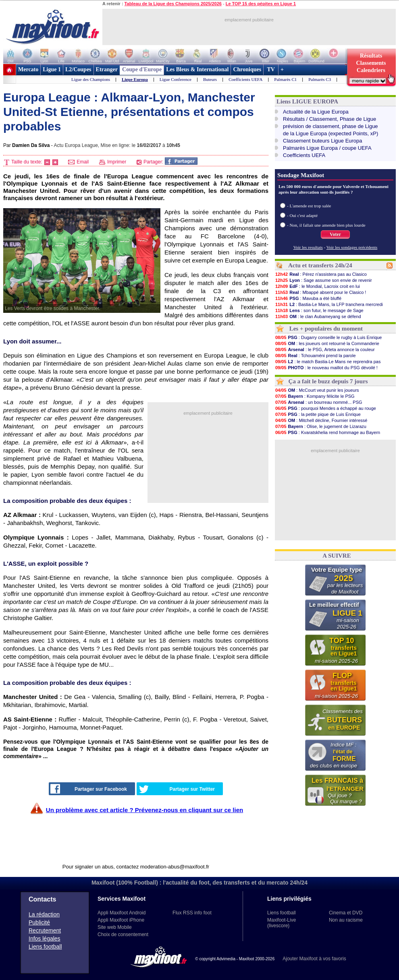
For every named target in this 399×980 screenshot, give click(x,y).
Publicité (39, 922)
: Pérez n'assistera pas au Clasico (321, 274)
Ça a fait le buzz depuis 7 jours (328, 381)
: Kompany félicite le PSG (315, 396)
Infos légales (45, 939)
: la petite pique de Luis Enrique (318, 414)
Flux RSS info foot (192, 913)
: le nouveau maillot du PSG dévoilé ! (326, 368)
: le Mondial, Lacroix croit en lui (317, 286)
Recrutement (45, 930)
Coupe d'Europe (142, 69)
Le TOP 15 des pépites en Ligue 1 (261, 4)
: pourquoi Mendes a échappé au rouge (325, 408)
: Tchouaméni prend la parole (315, 356)
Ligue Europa (135, 79)
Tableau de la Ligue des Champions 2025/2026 (173, 4)
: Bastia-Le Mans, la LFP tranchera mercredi (329, 304)
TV (271, 69)
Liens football (45, 947)
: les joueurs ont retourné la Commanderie (327, 343)
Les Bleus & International (197, 69)
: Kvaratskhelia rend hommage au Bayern (327, 432)
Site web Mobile (115, 927)
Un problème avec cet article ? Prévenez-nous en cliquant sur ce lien (144, 810)
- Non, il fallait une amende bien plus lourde (326, 225)
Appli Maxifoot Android (122, 913)
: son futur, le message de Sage (319, 310)
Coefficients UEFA (245, 79)
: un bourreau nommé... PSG (319, 402)
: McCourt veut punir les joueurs (317, 390)
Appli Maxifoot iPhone (121, 920)
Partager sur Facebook (89, 789)
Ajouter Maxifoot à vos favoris (314, 959)
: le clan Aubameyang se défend (318, 316)
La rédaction (44, 914)
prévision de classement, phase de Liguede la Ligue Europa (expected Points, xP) (330, 130)
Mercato (28, 69)
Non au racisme (346, 920)
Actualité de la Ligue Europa (316, 112)
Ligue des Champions (91, 79)
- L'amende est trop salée (309, 206)
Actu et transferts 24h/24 (320, 265)
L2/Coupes (78, 69)
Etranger (107, 69)
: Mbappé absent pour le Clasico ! (320, 292)
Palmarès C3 (320, 79)
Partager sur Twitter (177, 789)
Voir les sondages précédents (352, 247)
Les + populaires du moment (326, 329)
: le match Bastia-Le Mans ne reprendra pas (328, 362)
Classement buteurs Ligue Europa (323, 141)
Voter (335, 234)
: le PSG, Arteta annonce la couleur (325, 349)
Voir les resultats (308, 247)
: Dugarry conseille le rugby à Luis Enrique (328, 337)
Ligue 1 (52, 69)
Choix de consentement (123, 935)
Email (78, 162)
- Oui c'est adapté (302, 215)
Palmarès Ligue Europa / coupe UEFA (327, 148)
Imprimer (113, 162)
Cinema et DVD (346, 913)
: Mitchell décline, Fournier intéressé (321, 420)
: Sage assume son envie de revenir (323, 280)
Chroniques (247, 69)
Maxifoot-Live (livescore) (282, 923)
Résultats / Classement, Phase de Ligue (329, 119)
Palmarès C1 (285, 79)
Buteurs (210, 79)
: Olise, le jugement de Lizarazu (321, 426)
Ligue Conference (176, 79)
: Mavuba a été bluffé (308, 298)
